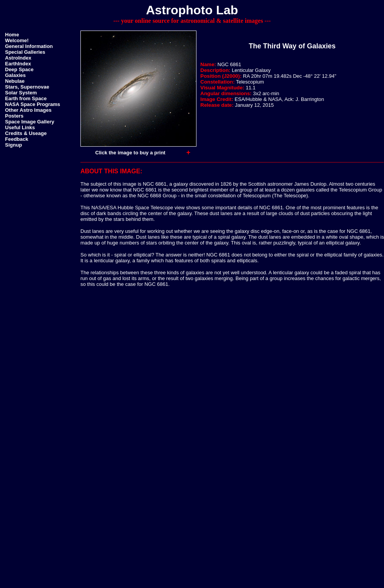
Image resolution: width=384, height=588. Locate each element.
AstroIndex (18, 58)
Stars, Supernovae (27, 87)
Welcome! (17, 40)
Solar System (21, 93)
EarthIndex (18, 64)
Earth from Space (26, 98)
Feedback (17, 139)
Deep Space (19, 69)
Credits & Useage (26, 133)
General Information (29, 46)
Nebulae (15, 81)
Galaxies (15, 75)
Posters (14, 116)
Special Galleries (25, 52)
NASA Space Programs (33, 104)
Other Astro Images (28, 110)
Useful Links (20, 127)
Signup (14, 145)
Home (12, 35)
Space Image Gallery (30, 122)
